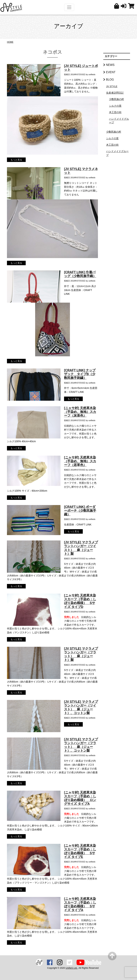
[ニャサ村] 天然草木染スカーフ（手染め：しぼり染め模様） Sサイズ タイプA (80, 904)
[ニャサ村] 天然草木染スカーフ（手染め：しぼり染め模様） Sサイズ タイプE (80, 851)
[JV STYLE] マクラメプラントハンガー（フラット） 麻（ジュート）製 (81, 654)
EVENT (111, 72)
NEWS (110, 65)
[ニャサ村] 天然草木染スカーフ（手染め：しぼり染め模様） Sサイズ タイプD (80, 601)
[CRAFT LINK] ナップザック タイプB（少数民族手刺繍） (80, 374)
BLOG (110, 80)
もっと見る (16, 160)
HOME (10, 42)
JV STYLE (112, 86)
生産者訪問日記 (115, 93)
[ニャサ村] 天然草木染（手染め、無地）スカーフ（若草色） (80, 461)
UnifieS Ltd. (72, 968)
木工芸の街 (115, 112)
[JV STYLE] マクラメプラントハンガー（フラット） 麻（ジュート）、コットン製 (81, 745)
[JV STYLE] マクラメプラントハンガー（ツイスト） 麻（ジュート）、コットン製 (81, 707)
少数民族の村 (116, 99)
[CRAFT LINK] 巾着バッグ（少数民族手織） (80, 274)
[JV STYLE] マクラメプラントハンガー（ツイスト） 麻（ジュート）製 (81, 548)
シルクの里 (115, 106)
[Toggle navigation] (69, 7)
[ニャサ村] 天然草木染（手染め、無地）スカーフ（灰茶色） (80, 412)
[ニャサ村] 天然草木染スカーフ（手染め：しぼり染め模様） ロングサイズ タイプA (80, 798)
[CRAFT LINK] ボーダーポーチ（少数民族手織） (80, 511)
